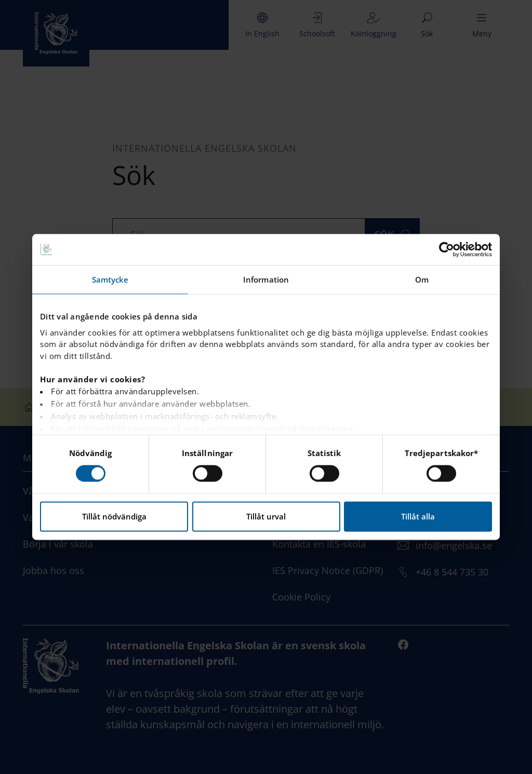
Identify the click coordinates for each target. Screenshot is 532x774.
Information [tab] (266, 279)
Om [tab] (422, 279)
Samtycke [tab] (110, 279)
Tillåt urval (266, 517)
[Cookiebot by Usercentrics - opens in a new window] (447, 249)
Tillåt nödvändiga (114, 517)
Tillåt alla (418, 517)
